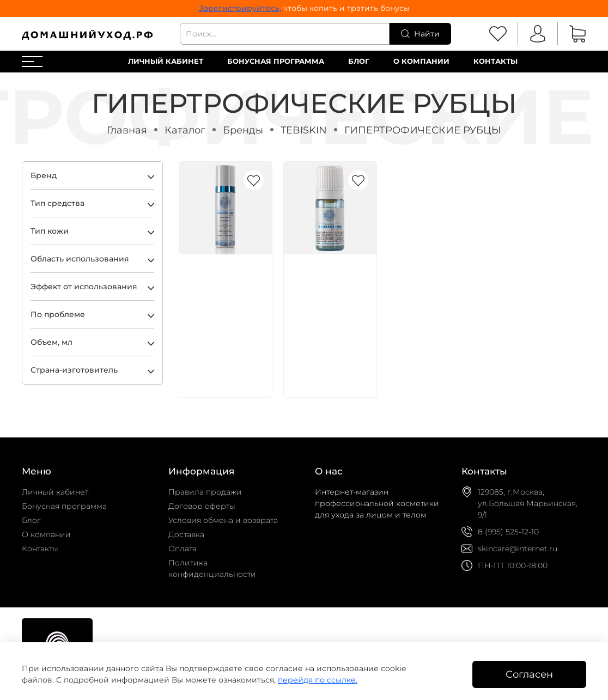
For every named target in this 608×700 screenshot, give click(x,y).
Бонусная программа (276, 61)
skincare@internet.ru (518, 549)
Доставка (186, 534)
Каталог (185, 130)
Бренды (243, 130)
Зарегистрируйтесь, (240, 8)
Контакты (495, 61)
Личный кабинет (166, 61)
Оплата (183, 549)
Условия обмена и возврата (223, 520)
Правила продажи (205, 492)
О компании (421, 61)
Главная (127, 130)
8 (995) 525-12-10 (508, 532)
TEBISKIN (304, 130)
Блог (359, 61)
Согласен (529, 674)
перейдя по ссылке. (318, 680)
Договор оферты (202, 506)
